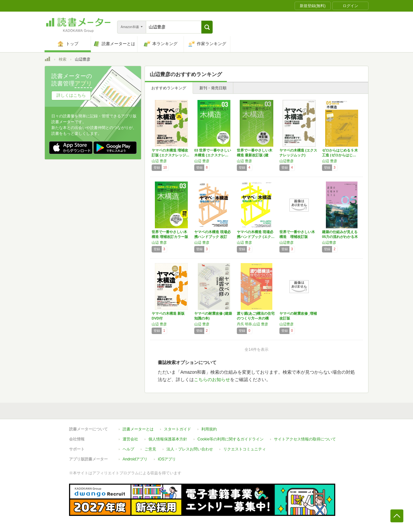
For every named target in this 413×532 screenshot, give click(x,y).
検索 (63, 59)
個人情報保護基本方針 (168, 439)
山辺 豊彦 (159, 161)
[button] (207, 27)
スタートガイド (177, 429)
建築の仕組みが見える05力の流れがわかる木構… (340, 237)
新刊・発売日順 (213, 88)
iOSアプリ (167, 459)
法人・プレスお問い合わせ (190, 449)
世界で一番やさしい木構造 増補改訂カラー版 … (170, 237)
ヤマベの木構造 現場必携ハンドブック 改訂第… (212, 237)
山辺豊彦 (287, 161)
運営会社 (130, 439)
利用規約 (209, 429)
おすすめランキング (169, 88)
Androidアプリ (135, 459)
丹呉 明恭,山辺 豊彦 (252, 324)
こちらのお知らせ (212, 379)
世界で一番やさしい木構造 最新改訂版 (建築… (255, 155)
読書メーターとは (138, 429)
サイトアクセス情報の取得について (305, 439)
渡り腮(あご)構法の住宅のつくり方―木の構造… (256, 318)
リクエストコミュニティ (245, 449)
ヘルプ (128, 449)
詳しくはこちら (71, 95)
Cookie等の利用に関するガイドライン (231, 439)
